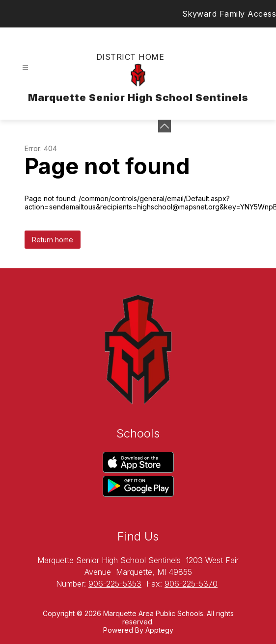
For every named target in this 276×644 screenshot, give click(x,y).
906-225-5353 (115, 584)
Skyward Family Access (229, 14)
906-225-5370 (191, 584)
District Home (130, 57)
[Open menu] (25, 68)
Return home (53, 240)
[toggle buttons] (165, 126)
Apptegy (159, 630)
